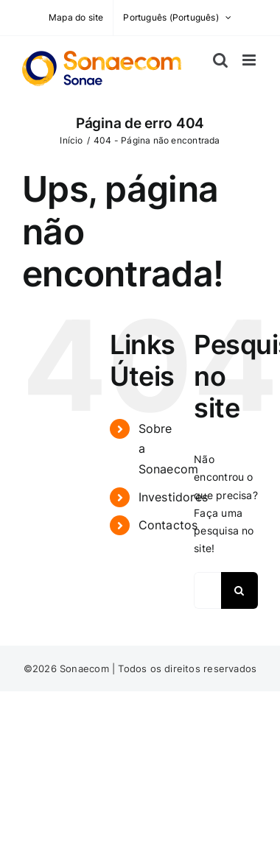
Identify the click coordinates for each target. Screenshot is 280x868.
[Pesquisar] (239, 590)
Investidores (174, 497)
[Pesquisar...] (207, 590)
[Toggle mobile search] (220, 60)
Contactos (168, 525)
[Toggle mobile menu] (250, 60)
